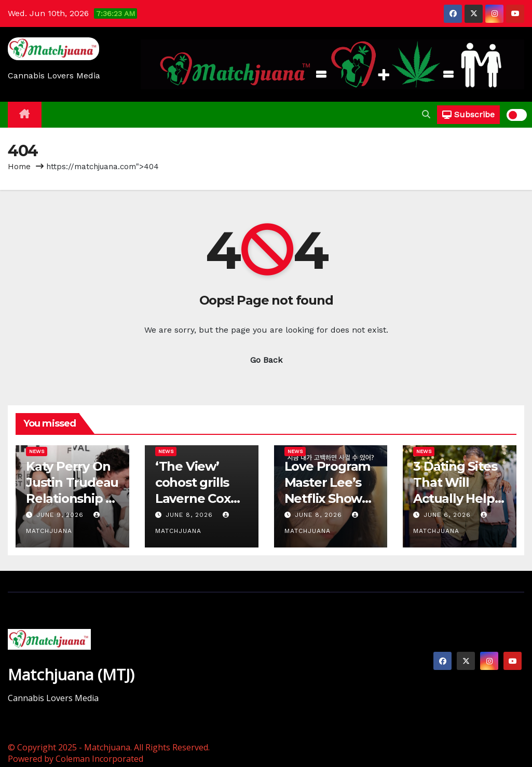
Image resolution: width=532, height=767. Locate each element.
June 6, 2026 (448, 515)
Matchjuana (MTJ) (71, 674)
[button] (426, 114)
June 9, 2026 (61, 515)
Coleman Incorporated (99, 759)
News (37, 451)
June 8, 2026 (190, 515)
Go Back (266, 360)
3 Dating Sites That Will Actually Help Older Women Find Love (456, 499)
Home (19, 167)
